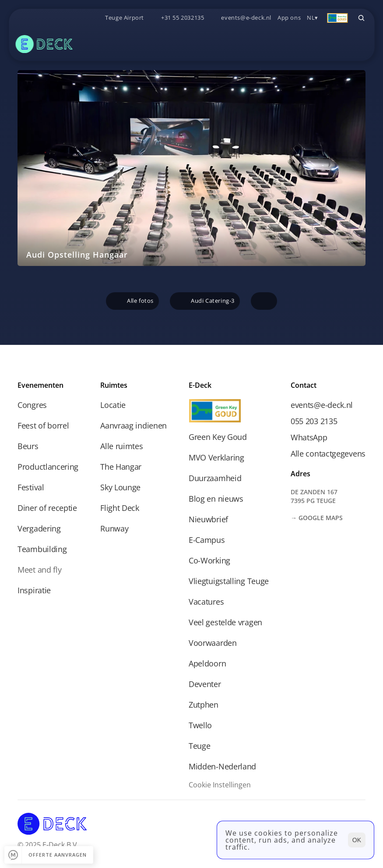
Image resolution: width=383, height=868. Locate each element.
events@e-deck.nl (246, 18)
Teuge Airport (125, 18)
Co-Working (209, 560)
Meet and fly (39, 570)
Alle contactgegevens (328, 453)
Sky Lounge (120, 487)
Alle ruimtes (121, 446)
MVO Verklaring (216, 457)
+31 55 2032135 (183, 18)
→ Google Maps (317, 518)
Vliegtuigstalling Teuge (229, 581)
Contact (304, 385)
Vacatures (206, 602)
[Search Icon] (361, 18)
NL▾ (313, 18)
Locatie (113, 405)
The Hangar (121, 467)
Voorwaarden (213, 643)
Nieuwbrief (208, 519)
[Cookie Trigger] (220, 785)
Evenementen (40, 385)
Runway (114, 528)
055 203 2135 (314, 421)
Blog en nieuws (216, 499)
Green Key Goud (218, 437)
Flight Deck (120, 508)
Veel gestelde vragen (225, 622)
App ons (289, 18)
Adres (300, 474)
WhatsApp (309, 437)
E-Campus (207, 540)
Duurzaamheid (215, 478)
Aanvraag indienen (134, 425)
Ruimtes (114, 385)
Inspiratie (34, 590)
